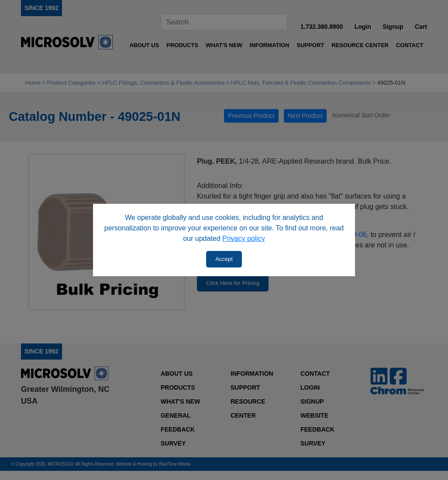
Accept (224, 259)
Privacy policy (244, 238)
